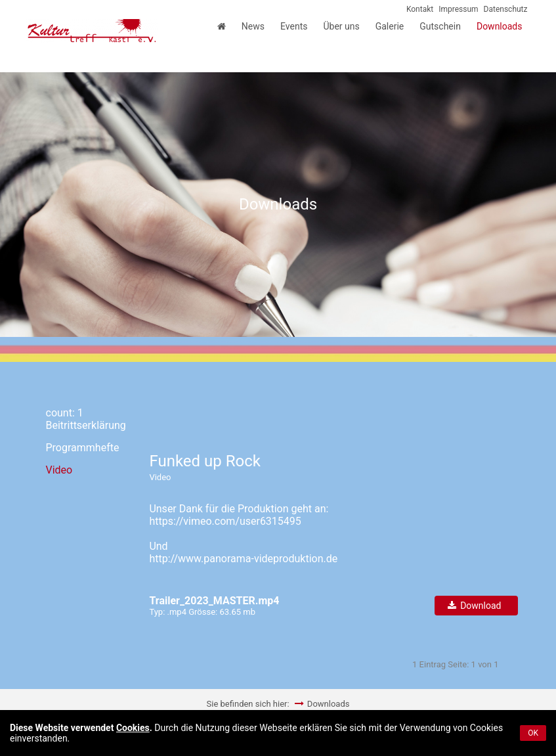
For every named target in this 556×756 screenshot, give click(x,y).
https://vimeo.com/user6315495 (225, 521)
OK (533, 733)
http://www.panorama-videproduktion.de (243, 559)
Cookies (133, 728)
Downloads (329, 704)
